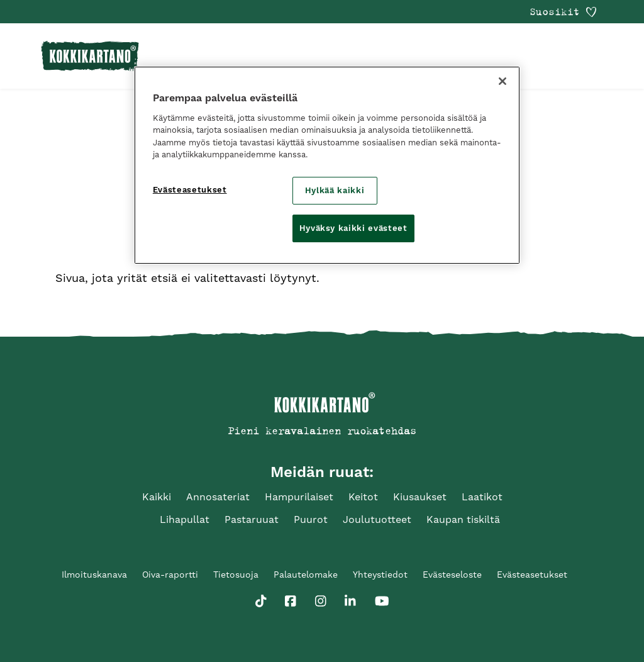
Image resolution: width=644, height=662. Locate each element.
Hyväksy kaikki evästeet (353, 228)
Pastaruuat (252, 519)
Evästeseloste (452, 575)
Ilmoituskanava (94, 575)
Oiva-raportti (170, 575)
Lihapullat (185, 519)
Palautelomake (306, 575)
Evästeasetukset (532, 575)
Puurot (311, 519)
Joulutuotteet (377, 519)
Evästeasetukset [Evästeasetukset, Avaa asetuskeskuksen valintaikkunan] (190, 190)
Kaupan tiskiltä (463, 519)
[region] (327, 165)
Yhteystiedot (380, 575)
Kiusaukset (420, 497)
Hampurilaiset (299, 497)
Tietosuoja (236, 575)
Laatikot (482, 497)
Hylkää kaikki (335, 190)
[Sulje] (502, 81)
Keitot (363, 497)
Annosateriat (218, 497)
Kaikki (157, 497)
